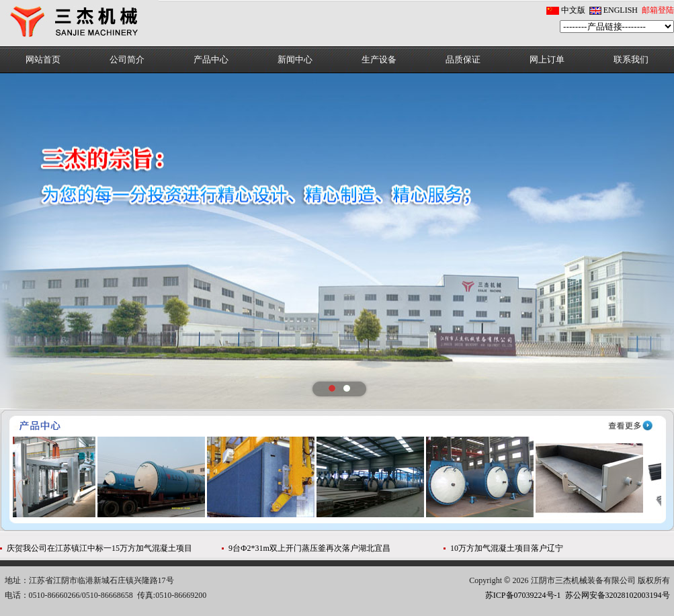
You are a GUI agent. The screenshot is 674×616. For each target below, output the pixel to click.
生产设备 (379, 59)
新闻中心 (295, 59)
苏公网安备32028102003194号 (618, 595)
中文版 (573, 10)
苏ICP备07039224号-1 (523, 595)
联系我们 (631, 59)
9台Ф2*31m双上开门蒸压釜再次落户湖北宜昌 (309, 548)
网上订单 (547, 59)
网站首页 (43, 59)
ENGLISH (621, 10)
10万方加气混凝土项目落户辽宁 (507, 548)
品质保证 (463, 59)
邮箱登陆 (658, 10)
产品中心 (211, 59)
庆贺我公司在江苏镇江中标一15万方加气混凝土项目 (99, 548)
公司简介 (127, 59)
